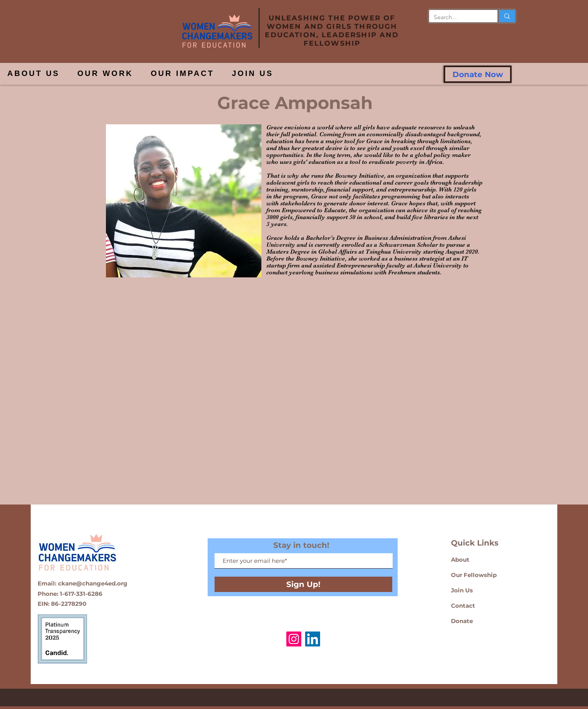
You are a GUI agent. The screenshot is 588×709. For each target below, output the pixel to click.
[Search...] (458, 17)
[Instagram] (294, 639)
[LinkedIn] (313, 639)
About (460, 560)
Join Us (462, 590)
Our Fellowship (475, 575)
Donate (462, 621)
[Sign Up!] (303, 584)
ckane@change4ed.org (93, 583)
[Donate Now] (478, 74)
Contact (463, 606)
